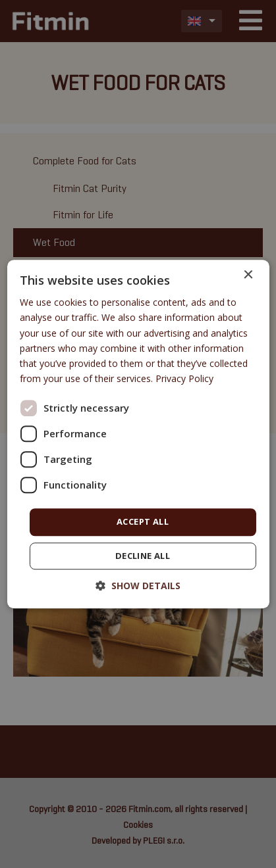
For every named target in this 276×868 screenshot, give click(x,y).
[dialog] (138, 434)
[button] (138, 586)
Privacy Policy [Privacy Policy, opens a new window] (184, 378)
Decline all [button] (143, 556)
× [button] (248, 275)
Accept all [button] (143, 521)
